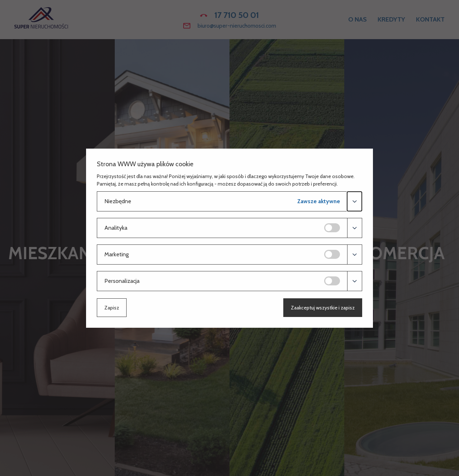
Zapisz (112, 308)
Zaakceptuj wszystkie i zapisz (323, 308)
